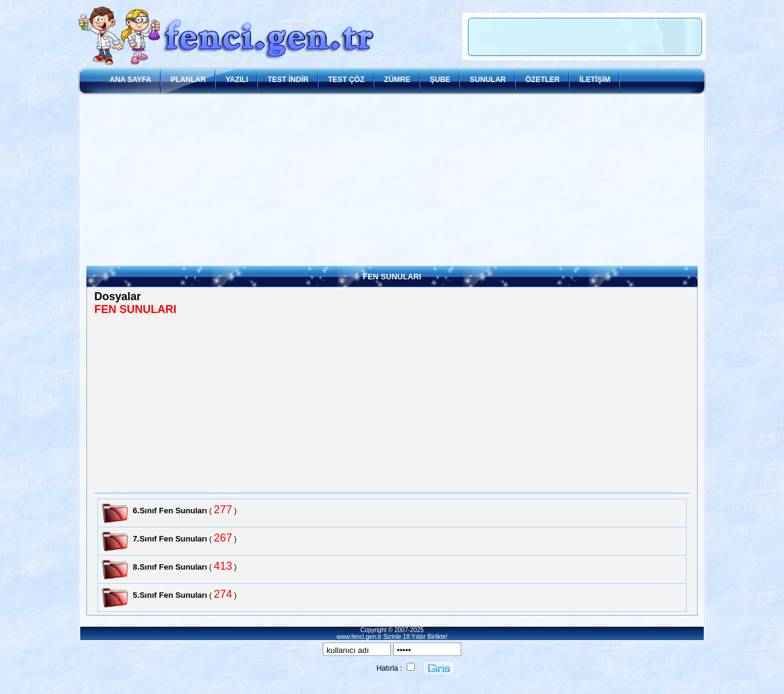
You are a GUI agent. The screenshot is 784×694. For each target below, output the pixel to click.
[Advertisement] (392, 180)
